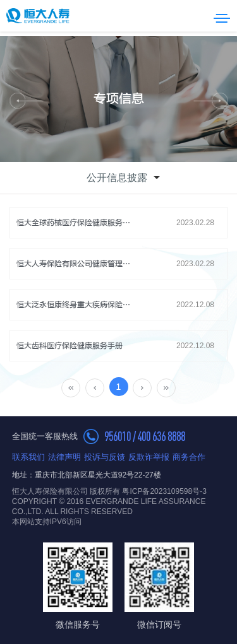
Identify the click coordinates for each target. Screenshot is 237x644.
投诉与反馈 (105, 457)
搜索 (205, 16)
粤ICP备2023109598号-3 (164, 491)
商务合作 (189, 457)
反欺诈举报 (149, 457)
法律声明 (64, 457)
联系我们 (28, 457)
